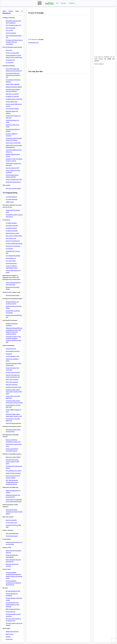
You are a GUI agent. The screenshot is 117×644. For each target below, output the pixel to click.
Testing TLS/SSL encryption (13, 473)
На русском (9, 639)
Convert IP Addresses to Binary (14, 244)
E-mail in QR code (11, 612)
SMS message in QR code (13, 609)
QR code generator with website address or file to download (13, 605)
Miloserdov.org (7, 13)
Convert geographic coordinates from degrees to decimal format (13, 583)
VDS (57, 3)
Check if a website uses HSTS (14, 180)
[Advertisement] (57, 27)
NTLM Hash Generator (12, 536)
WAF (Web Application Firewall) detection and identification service (12, 482)
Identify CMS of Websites (13, 84)
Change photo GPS (11, 349)
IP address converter (11, 228)
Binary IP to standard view (13, 241)
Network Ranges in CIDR (12, 233)
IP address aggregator (12, 231)
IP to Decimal (9, 249)
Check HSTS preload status (13, 182)
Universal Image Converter (13, 372)
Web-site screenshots (12, 385)
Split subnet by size (11, 238)
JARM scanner (10, 202)
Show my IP (9, 50)
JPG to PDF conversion (12, 382)
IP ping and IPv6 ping (11, 523)
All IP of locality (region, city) (13, 25)
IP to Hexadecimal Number (13, 256)
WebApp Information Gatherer (14, 87)
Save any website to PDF (12, 168)
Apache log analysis (11, 520)
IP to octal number (11, 261)
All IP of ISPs (9, 30)
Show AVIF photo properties (13, 423)
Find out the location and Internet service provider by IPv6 (13, 75)
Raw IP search (10, 634)
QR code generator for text (13, 591)
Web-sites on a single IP (12, 94)
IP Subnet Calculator (11, 223)
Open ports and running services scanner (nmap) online (12, 462)
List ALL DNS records (12, 102)
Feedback (72, 3)
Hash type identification (12, 533)
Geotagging (9, 354)
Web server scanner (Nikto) (13, 457)
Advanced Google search (13, 295)
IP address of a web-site (12, 96)
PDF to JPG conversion (12, 380)
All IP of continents (11, 33)
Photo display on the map (13, 351)
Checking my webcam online (14, 387)
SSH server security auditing (13, 188)
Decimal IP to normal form (13, 246)
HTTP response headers (12, 109)
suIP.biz (49, 3)
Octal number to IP (11, 258)
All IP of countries (11, 28)
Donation (64, 3)
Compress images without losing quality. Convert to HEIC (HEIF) (14, 392)
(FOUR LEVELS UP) (33, 43)
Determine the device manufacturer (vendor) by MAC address (14, 512)
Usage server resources (12, 632)
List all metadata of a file (12, 356)
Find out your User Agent (12, 53)
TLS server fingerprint (12, 199)
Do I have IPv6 (10, 63)
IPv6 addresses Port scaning (14, 471)
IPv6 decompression (11, 263)
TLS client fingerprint (11, 197)
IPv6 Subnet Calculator (12, 226)
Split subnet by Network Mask (14, 236)
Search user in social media (13, 143)
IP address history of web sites (14, 99)
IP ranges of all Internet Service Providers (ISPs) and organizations (14, 42)
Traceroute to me (10, 60)
